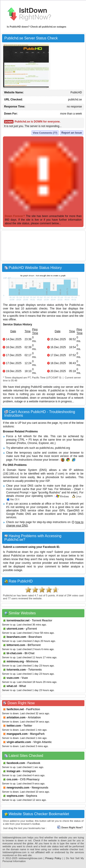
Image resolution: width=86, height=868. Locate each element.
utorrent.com (15, 629)
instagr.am (13, 771)
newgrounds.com (18, 788)
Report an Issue (72, 133)
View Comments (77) (45, 133)
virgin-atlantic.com (19, 742)
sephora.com (15, 796)
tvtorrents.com (16, 670)
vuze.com (13, 678)
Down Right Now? (70, 827)
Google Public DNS (19, 514)
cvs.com (12, 779)
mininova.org (15, 661)
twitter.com (14, 726)
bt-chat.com (14, 653)
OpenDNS (73, 511)
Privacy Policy (53, 858)
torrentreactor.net (18, 620)
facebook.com (16, 763)
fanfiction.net (15, 709)
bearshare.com (16, 637)
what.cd (12, 686)
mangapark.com (17, 734)
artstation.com (16, 717)
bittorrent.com (16, 645)
